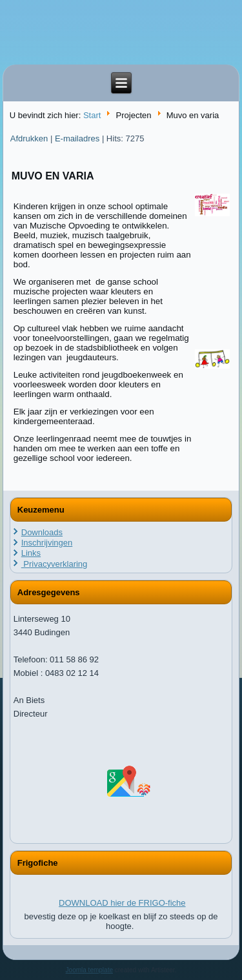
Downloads (42, 532)
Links (31, 553)
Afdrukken (30, 138)
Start (92, 115)
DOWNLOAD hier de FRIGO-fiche (122, 903)
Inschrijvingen (47, 543)
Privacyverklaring (55, 564)
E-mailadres (78, 138)
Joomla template (89, 970)
